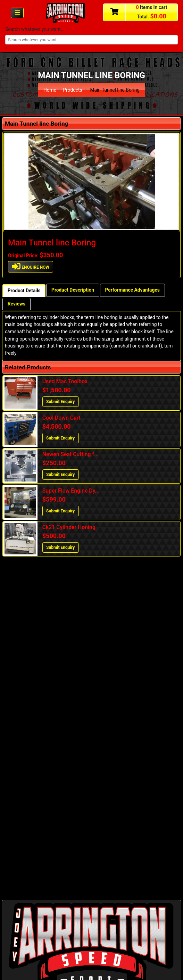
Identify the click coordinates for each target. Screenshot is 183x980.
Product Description (73, 290)
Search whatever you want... (35, 29)
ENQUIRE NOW (31, 266)
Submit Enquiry (60, 402)
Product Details (24, 291)
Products (72, 90)
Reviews (16, 304)
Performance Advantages (132, 290)
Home (50, 90)
